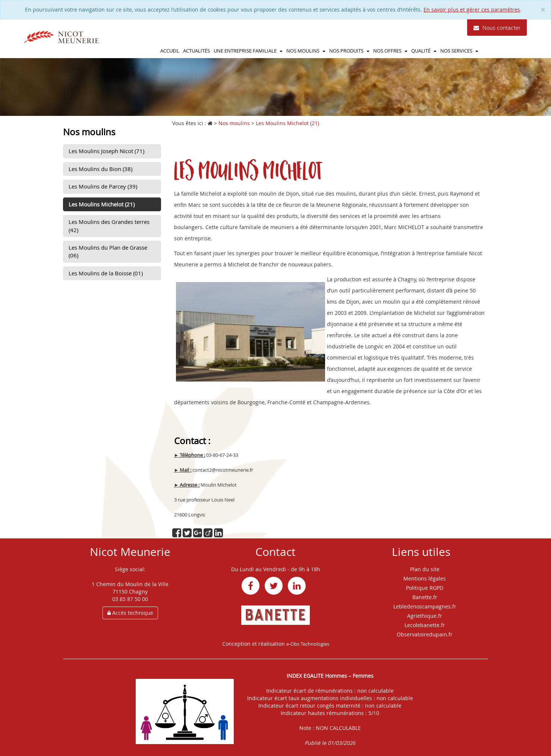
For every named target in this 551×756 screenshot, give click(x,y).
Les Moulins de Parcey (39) (103, 186)
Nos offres (390, 51)
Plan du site (425, 569)
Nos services (459, 51)
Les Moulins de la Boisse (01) (106, 273)
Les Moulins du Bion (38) (100, 169)
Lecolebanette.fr (425, 625)
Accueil (170, 51)
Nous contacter (497, 28)
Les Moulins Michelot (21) (102, 204)
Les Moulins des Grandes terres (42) (109, 226)
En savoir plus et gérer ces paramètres (472, 10)
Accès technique (130, 613)
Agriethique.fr (425, 616)
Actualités (196, 51)
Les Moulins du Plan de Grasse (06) (108, 251)
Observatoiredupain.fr (425, 634)
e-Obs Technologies (308, 644)
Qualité (424, 51)
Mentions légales (425, 578)
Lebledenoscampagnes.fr (425, 606)
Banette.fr (425, 597)
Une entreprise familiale (248, 51)
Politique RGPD (425, 588)
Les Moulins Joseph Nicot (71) (106, 151)
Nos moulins (306, 51)
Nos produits (349, 51)
